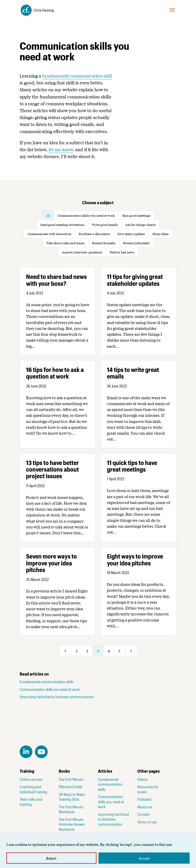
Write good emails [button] (105, 225)
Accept (144, 858)
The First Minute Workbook (71, 809)
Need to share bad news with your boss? (56, 280)
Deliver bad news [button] (122, 252)
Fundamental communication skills (46, 682)
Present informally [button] (137, 243)
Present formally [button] (104, 243)
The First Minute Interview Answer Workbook (72, 824)
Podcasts (144, 799)
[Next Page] (131, 651)
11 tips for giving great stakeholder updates (135, 280)
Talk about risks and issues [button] (65, 243)
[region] (98, 851)
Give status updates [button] (131, 234)
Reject (51, 858)
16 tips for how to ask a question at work (55, 373)
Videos (142, 779)
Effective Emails (70, 787)
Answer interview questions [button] (82, 252)
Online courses (31, 779)
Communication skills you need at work (50, 689)
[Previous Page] (65, 651)
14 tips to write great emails (133, 373)
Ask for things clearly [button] (141, 225)
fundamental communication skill (77, 76)
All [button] (48, 215)
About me (145, 807)
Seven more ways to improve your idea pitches (51, 563)
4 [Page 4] (109, 651)
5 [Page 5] (119, 651)
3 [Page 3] (98, 651)
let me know (61, 149)
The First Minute (71, 779)
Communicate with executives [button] (50, 234)
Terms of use (147, 822)
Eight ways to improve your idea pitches (135, 559)
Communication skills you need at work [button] (86, 215)
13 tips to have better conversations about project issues (52, 469)
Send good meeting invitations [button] (62, 225)
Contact (144, 814)
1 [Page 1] (77, 651)
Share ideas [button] (160, 234)
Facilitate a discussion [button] (94, 234)
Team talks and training (31, 802)
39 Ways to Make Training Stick (72, 797)
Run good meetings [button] (136, 215)
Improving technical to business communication (57, 697)
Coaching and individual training (33, 789)
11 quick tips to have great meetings (132, 466)
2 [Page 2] (87, 651)
